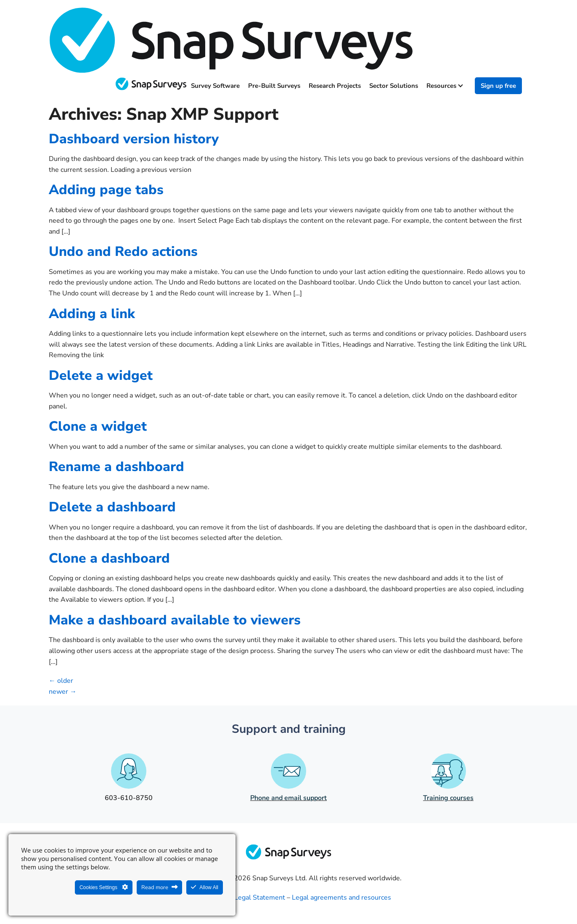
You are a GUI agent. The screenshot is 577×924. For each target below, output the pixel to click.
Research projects (335, 86)
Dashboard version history (134, 139)
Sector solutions (394, 86)
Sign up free (498, 86)
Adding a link (92, 314)
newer (63, 692)
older (61, 681)
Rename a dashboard (116, 467)
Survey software (215, 86)
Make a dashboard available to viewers (175, 620)
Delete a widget (101, 375)
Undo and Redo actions (123, 251)
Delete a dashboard (112, 507)
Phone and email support (288, 798)
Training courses (448, 798)
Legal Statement (260, 898)
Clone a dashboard (109, 558)
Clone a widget (98, 426)
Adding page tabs (106, 190)
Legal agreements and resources (341, 898)
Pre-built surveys (274, 86)
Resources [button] (444, 86)
